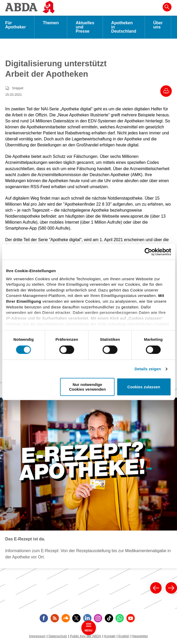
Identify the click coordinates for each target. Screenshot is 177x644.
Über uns (158, 25)
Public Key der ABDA (86, 636)
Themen (51, 23)
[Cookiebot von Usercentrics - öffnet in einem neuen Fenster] (148, 252)
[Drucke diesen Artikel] (166, 91)
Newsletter (140, 636)
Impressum (37, 636)
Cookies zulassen (144, 387)
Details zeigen (148, 369)
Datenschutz (58, 636)
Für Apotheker (16, 25)
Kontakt (110, 636)
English (124, 636)
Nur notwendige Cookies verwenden (87, 387)
